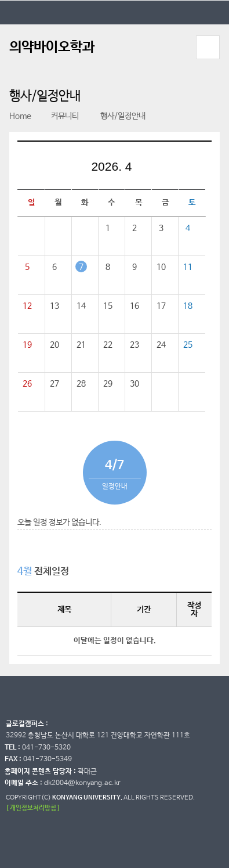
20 (54, 345)
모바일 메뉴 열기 (208, 47)
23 (135, 345)
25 (188, 345)
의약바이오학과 (52, 47)
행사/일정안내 (117, 116)
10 (161, 267)
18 (188, 306)
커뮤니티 (59, 116)
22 (108, 345)
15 (108, 306)
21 (81, 345)
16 (135, 306)
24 (161, 345)
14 (81, 306)
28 (81, 384)
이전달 (74, 168)
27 (54, 384)
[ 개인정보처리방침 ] (33, 808)
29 (108, 384)
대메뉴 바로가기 (0, 0)
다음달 (150, 168)
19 (27, 345)
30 (135, 384)
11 (188, 267)
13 (54, 306)
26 (27, 384)
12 (27, 306)
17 (161, 306)
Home (20, 116)
